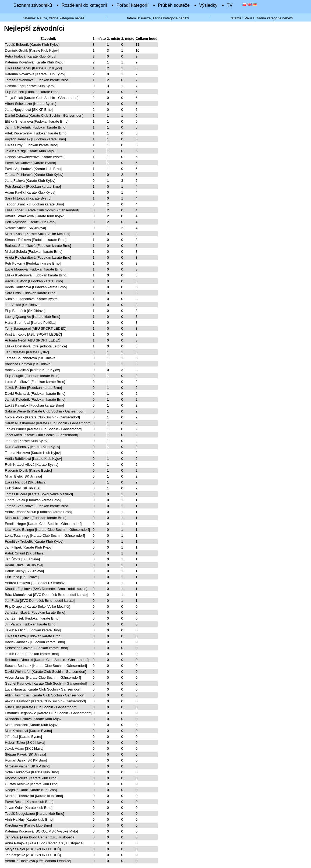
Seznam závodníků (33, 5)
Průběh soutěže (174, 5)
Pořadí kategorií (132, 5)
